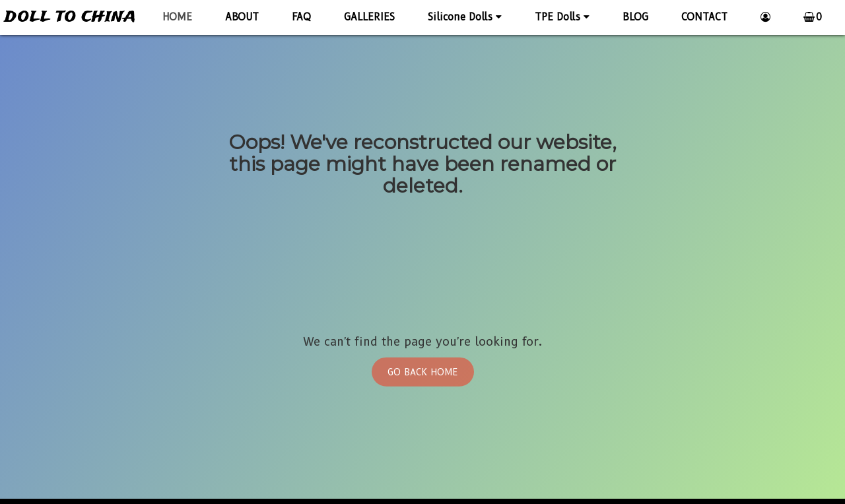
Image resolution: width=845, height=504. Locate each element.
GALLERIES (369, 17)
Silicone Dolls (465, 17)
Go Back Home (423, 371)
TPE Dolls (562, 17)
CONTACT (704, 17)
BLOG (635, 17)
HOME (177, 17)
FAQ (301, 17)
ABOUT (242, 17)
